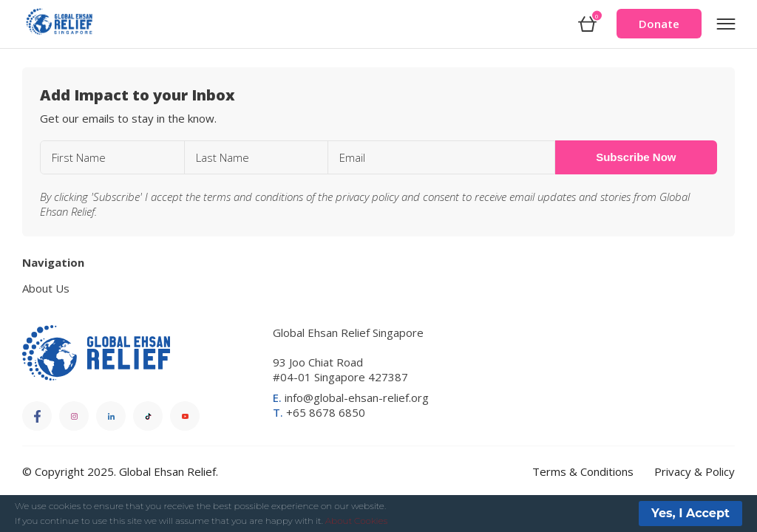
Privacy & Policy (695, 471)
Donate (659, 24)
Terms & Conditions (583, 471)
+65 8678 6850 (319, 412)
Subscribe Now (636, 157)
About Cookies (356, 521)
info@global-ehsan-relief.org (351, 398)
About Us (46, 288)
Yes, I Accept (690, 513)
